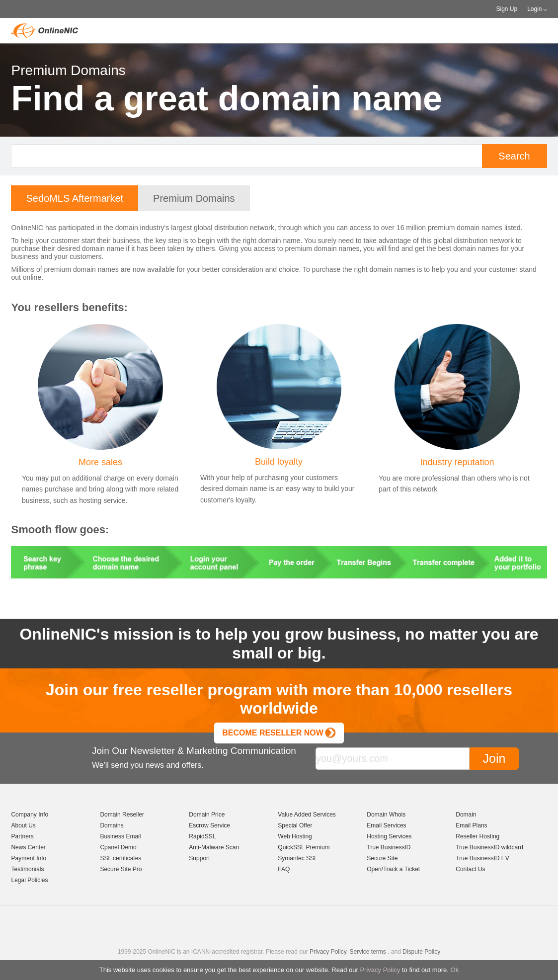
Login (534, 9)
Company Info (30, 815)
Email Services (386, 825)
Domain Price (207, 815)
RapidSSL (202, 836)
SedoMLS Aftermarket (75, 198)
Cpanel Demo (118, 847)
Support (199, 858)
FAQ (284, 869)
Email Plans (471, 825)
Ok (455, 970)
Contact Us (470, 869)
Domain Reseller (122, 815)
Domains (112, 825)
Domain (466, 815)
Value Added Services (307, 815)
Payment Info (29, 858)
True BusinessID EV (482, 858)
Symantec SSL (297, 858)
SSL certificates (120, 858)
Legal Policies (29, 880)
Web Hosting (295, 836)
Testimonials (27, 869)
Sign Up (507, 9)
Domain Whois (386, 815)
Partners (22, 836)
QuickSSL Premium (304, 847)
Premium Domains (194, 198)
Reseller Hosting (478, 836)
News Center (28, 847)
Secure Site (382, 858)
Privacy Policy (380, 970)
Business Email (120, 836)
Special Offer (295, 825)
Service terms (367, 952)
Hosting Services (389, 836)
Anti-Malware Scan (214, 847)
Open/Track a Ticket (393, 869)
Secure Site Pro (121, 869)
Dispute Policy (421, 952)
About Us (23, 825)
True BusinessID (389, 847)
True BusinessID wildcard (489, 847)
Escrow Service (209, 825)
